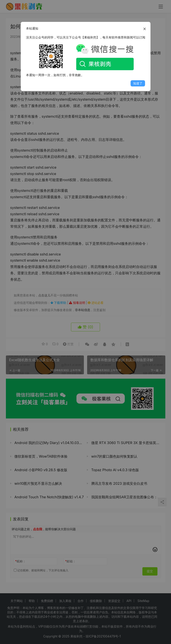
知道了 (138, 83)
